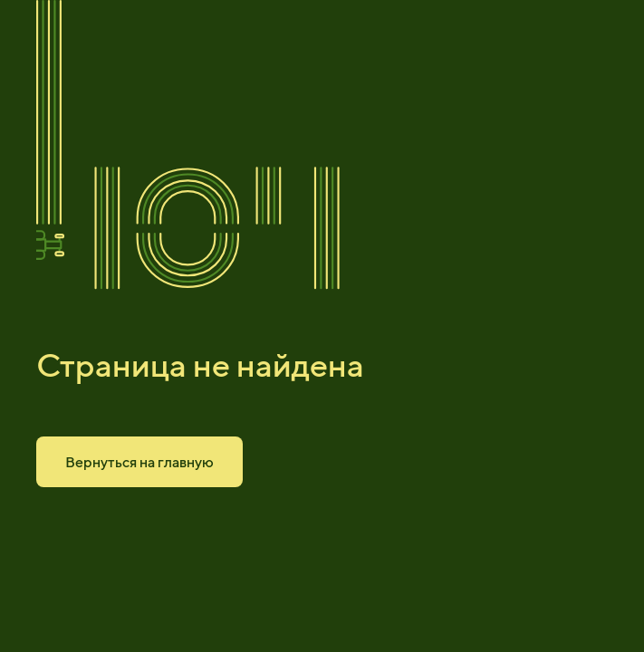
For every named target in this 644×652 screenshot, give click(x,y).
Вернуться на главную (139, 462)
